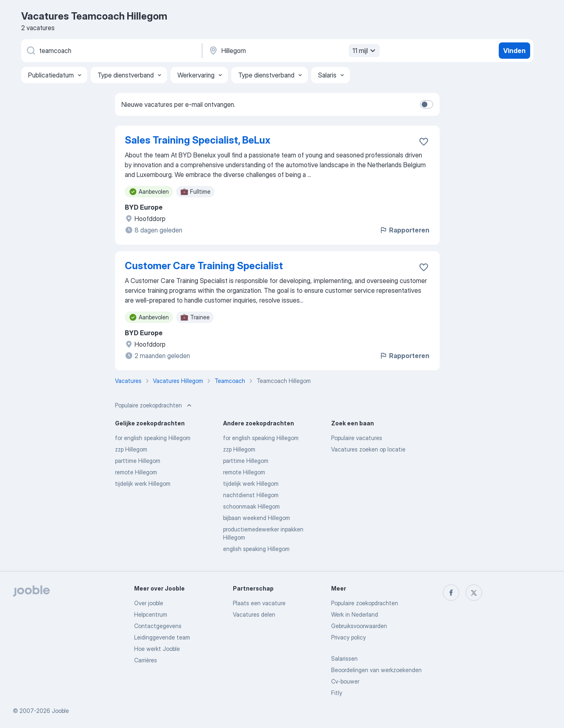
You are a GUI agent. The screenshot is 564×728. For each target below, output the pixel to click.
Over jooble (149, 603)
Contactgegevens (158, 626)
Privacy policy (348, 637)
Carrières (146, 660)
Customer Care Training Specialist (204, 266)
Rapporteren (404, 230)
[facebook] (451, 593)
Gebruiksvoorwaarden (359, 626)
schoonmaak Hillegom (251, 506)
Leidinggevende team (162, 637)
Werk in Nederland (355, 614)
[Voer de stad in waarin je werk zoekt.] (293, 51)
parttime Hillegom (138, 461)
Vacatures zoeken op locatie (368, 449)
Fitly (337, 693)
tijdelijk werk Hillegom (143, 483)
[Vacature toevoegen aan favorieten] (424, 142)
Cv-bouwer (345, 681)
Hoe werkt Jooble (157, 649)
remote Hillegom (136, 472)
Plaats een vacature (259, 603)
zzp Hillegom (131, 449)
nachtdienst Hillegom (251, 495)
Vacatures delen (254, 614)
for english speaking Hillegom (153, 438)
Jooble (60, 711)
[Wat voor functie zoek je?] (111, 51)
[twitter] (474, 593)
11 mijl (365, 51)
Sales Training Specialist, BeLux (198, 140)
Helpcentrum (151, 614)
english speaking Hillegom (256, 549)
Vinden (514, 51)
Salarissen (344, 658)
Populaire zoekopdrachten (365, 603)
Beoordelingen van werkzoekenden (376, 670)
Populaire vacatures (357, 438)
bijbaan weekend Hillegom (257, 518)
